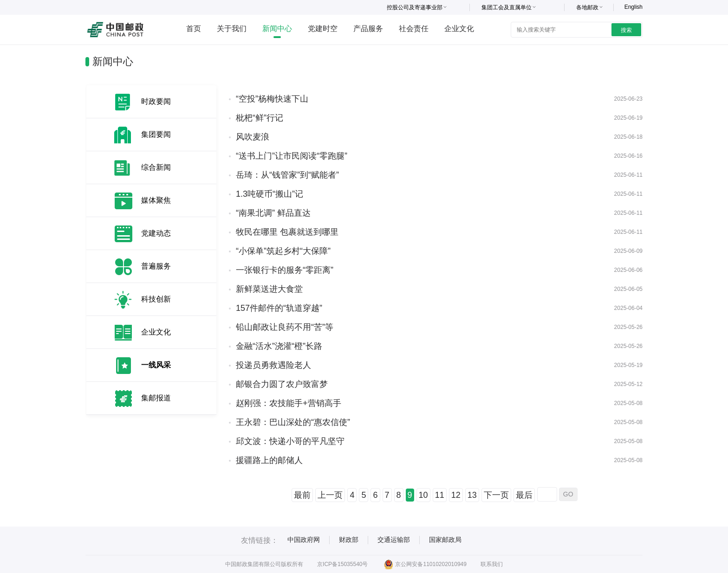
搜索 (626, 30)
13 (472, 495)
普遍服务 (156, 266)
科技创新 (156, 299)
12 (456, 495)
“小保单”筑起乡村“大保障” (283, 251)
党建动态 (156, 233)
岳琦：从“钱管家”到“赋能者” (287, 175)
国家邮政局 (445, 540)
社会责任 (414, 29)
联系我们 (492, 564)
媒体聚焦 (156, 200)
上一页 (330, 495)
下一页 (496, 495)
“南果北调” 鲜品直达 (273, 213)
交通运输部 (394, 540)
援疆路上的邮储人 (269, 460)
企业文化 (459, 29)
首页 (194, 29)
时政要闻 (156, 101)
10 (423, 495)
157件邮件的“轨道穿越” (279, 308)
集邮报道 (156, 398)
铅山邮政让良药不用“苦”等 (285, 327)
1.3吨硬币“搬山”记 (270, 194)
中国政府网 (304, 540)
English (634, 7)
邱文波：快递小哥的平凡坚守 (290, 441)
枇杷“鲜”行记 (260, 118)
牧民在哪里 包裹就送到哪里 (287, 232)
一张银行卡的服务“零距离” (285, 270)
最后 (524, 495)
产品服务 (368, 29)
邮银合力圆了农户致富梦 (282, 384)
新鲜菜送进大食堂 (269, 289)
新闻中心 (277, 29)
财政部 (349, 540)
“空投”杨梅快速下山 (272, 99)
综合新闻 (156, 167)
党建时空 (323, 29)
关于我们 (232, 29)
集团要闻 (156, 134)
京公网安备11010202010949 (425, 564)
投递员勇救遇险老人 (273, 365)
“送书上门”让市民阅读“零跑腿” (292, 156)
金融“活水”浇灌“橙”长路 (279, 346)
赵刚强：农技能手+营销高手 (289, 403)
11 (440, 495)
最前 (302, 495)
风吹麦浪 (253, 137)
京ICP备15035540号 (342, 564)
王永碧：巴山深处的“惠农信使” (293, 422)
